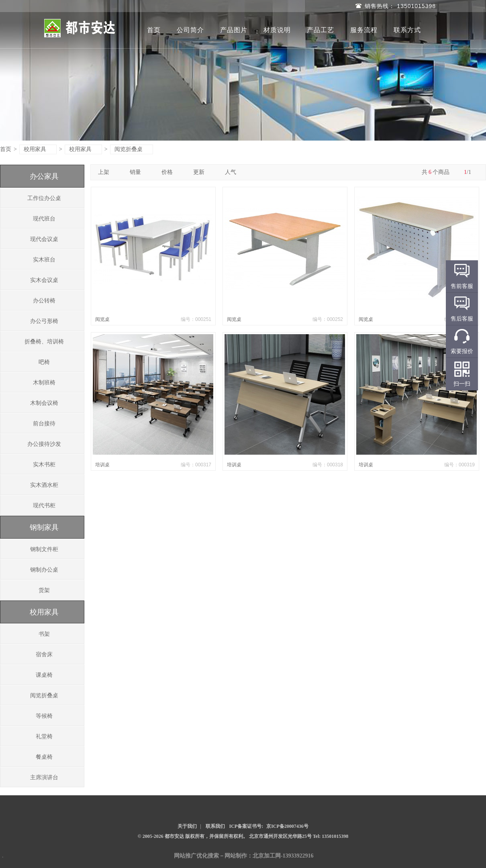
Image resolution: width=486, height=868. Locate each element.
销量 (138, 172)
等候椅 (44, 716)
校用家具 (38, 149)
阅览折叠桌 (132, 149)
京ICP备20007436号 (287, 826)
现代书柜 (44, 505)
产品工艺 (321, 30)
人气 (234, 172)
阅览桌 (102, 319)
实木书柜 (44, 465)
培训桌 (102, 465)
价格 (170, 172)
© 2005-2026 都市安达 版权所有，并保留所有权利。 (193, 836)
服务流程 (364, 30)
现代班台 (44, 219)
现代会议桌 (44, 239)
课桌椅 (44, 675)
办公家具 (44, 176)
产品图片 (234, 30)
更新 (202, 172)
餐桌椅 (44, 757)
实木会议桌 (44, 280)
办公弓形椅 (44, 321)
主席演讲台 (44, 777)
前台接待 (44, 424)
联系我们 (215, 826)
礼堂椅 (44, 736)
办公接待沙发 (44, 444)
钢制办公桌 (44, 570)
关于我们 (187, 826)
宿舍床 (44, 655)
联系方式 (407, 30)
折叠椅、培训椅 (44, 342)
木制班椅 (44, 383)
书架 (44, 634)
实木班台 (44, 260)
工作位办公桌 (44, 198)
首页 (154, 30)
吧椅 (44, 362)
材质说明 (277, 30)
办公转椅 (44, 301)
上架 (107, 172)
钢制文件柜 (44, 549)
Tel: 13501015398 (331, 836)
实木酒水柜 (44, 485)
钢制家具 (44, 527)
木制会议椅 (44, 403)
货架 (44, 590)
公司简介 (190, 30)
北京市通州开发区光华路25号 (281, 836)
